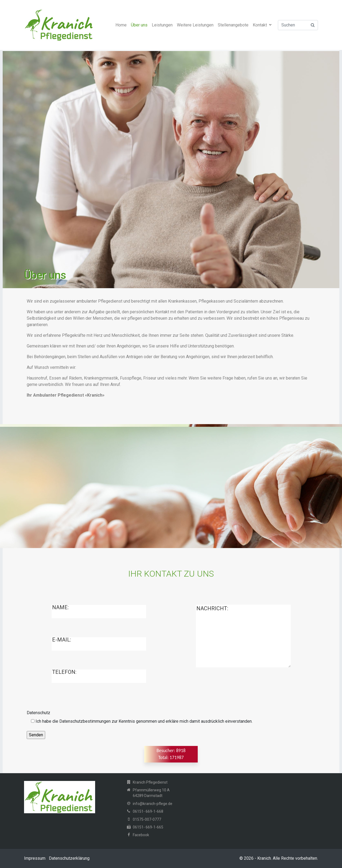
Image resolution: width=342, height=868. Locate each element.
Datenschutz (38, 713)
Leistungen (162, 25)
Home (121, 25)
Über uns (139, 25)
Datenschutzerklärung (69, 858)
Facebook (141, 835)
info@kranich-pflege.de (153, 804)
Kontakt (262, 25)
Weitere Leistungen (195, 25)
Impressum (35, 858)
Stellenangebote (233, 25)
